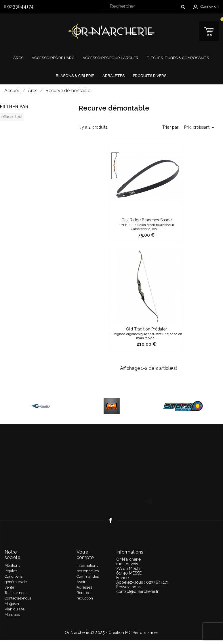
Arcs (18, 58)
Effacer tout (12, 117)
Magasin (12, 604)
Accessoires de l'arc (53, 58)
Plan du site (15, 609)
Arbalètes (114, 76)
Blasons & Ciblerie (75, 76)
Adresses (84, 587)
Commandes (88, 576)
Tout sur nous (16, 593)
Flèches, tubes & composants (178, 58)
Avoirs (82, 582)
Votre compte (85, 555)
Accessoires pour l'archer (110, 58)
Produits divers (150, 76)
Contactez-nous (18, 598)
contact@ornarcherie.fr (137, 591)
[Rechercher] (146, 6)
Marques (12, 615)
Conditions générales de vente (16, 582)
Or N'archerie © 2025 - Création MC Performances (112, 633)
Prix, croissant (200, 127)
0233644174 (20, 6)
